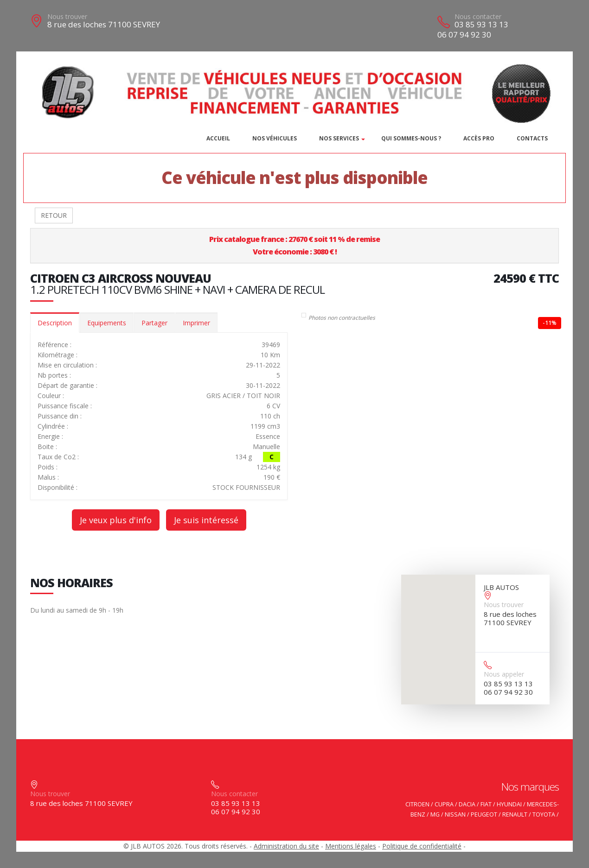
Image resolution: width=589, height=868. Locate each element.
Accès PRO (479, 138)
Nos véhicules (275, 138)
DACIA (467, 804)
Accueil (218, 138)
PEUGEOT (484, 814)
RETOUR (54, 215)
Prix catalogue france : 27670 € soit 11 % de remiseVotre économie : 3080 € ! (294, 245)
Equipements (107, 323)
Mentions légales (351, 846)
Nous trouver (67, 16)
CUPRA (444, 804)
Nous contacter (478, 16)
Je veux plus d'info (116, 520)
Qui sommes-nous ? (411, 138)
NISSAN (455, 814)
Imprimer (196, 323)
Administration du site (286, 846)
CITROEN (417, 804)
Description (55, 323)
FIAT (486, 804)
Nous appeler (504, 674)
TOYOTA (544, 814)
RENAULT (515, 814)
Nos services (339, 138)
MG (435, 814)
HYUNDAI (509, 804)
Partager (154, 323)
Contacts (532, 138)
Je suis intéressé (206, 520)
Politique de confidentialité (422, 846)
